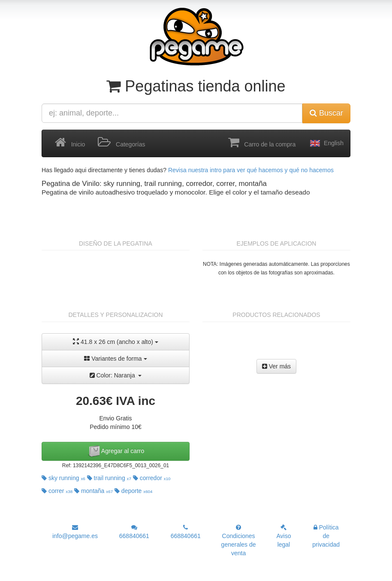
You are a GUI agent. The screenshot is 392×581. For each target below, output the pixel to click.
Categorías (121, 143)
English (326, 143)
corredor (152, 478)
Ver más (276, 366)
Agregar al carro (116, 451)
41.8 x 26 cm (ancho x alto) (116, 342)
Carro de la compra (262, 143)
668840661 (134, 532)
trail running (109, 478)
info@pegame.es (75, 532)
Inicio (70, 143)
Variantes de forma (115, 359)
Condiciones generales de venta (239, 540)
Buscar (326, 113)
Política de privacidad (326, 536)
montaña (93, 491)
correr (57, 491)
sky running (63, 478)
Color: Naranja (116, 375)
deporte (134, 491)
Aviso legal (283, 536)
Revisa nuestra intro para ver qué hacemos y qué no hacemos (251, 170)
